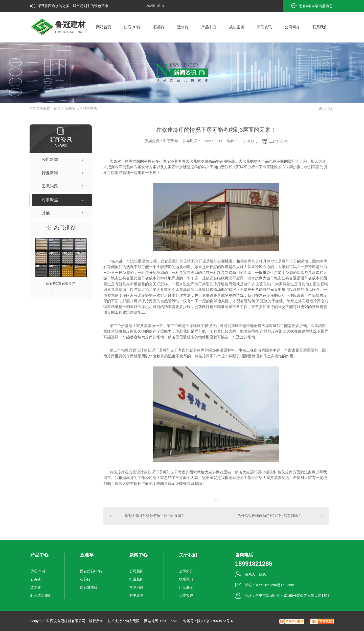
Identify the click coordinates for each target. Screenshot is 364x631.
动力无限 (132, 621)
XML (174, 621)
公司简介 (292, 27)
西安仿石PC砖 (91, 571)
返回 (326, 108)
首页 (57, 108)
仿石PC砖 (132, 27)
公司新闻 (136, 571)
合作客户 (186, 595)
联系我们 (320, 27)
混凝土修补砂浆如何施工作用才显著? (154, 516)
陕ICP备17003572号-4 (215, 621)
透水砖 (183, 27)
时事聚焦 (90, 108)
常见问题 (136, 587)
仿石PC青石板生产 (61, 284)
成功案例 (237, 27)
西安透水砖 (89, 587)
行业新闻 (136, 579)
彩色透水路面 (41, 595)
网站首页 (104, 27)
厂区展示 (186, 587)
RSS (164, 621)
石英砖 (159, 27)
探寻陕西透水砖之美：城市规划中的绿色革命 (73, 6)
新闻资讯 (264, 27)
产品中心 (209, 27)
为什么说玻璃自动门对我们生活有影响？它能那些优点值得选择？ (280, 516)
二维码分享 (279, 141)
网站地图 (151, 621)
